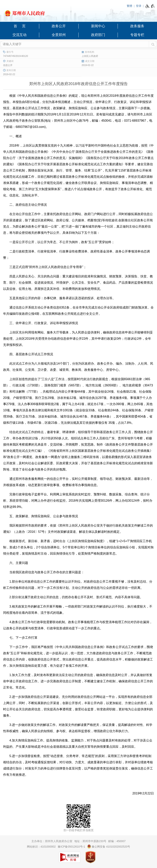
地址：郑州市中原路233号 (90, 841)
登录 (139, 6)
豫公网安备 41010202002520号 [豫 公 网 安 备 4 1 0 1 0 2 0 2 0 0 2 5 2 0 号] (109, 846)
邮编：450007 (117, 841)
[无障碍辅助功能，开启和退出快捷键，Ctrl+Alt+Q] (150, 6)
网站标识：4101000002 (41, 847)
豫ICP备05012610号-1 (71, 847)
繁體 (130, 6)
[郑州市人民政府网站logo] (78, 12)
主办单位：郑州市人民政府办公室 (52, 841)
